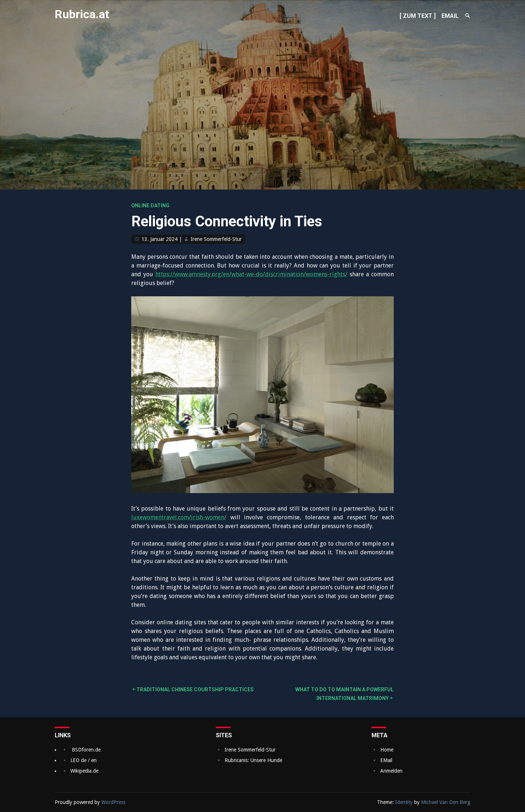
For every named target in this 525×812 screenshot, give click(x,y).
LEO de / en (83, 760)
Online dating (150, 206)
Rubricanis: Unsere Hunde (253, 760)
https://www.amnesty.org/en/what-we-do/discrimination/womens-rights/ (251, 274)
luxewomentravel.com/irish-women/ (179, 517)
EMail (386, 760)
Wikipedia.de (84, 771)
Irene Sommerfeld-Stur (216, 239)
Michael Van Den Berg (446, 802)
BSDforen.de (86, 750)
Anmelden (391, 771)
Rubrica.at (82, 14)
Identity (404, 802)
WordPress (113, 802)
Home (387, 750)
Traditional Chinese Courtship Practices (195, 690)
